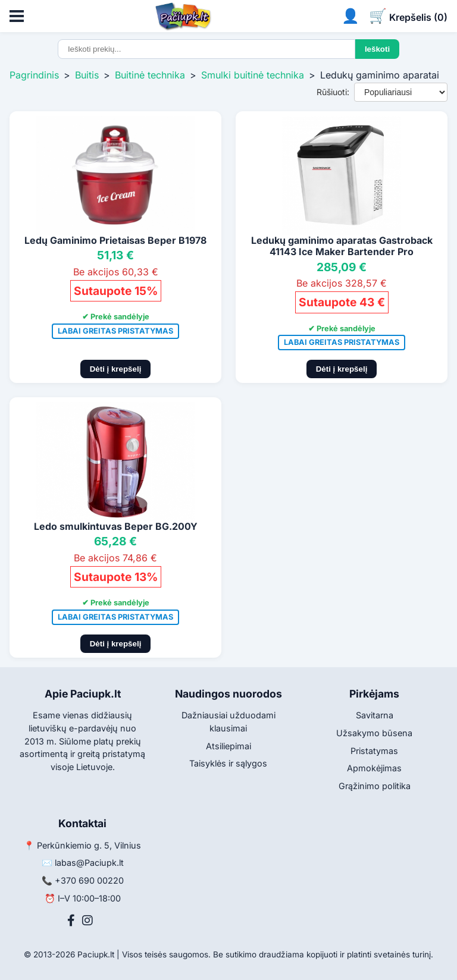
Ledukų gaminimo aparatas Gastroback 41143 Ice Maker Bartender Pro (342, 246)
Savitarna (375, 715)
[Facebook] (71, 921)
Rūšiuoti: (333, 92)
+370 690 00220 (89, 880)
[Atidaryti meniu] (17, 16)
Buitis (87, 75)
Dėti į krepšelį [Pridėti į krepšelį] (116, 369)
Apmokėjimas (374, 768)
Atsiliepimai (228, 746)
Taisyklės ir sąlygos (228, 763)
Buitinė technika (150, 75)
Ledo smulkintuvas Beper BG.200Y (116, 526)
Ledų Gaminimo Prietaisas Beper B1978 (115, 240)
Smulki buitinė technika (253, 75)
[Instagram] (87, 921)
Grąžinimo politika (375, 786)
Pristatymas (374, 751)
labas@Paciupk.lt (89, 863)
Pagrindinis (34, 75)
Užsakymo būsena (374, 733)
